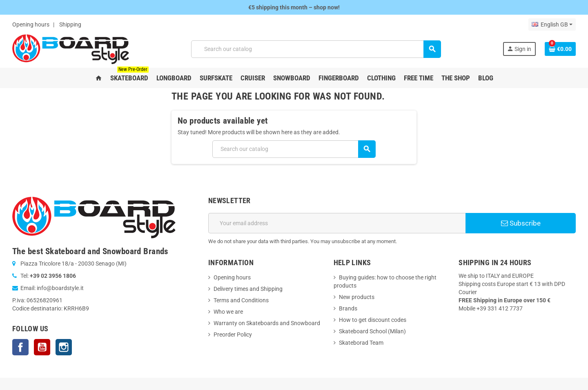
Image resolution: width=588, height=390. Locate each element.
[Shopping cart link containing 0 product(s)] (560, 49)
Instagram (64, 347)
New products (357, 297)
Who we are (228, 312)
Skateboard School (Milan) (372, 331)
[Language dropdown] (552, 24)
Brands (348, 308)
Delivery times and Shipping (248, 289)
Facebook (20, 347)
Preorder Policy (233, 335)
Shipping (70, 24)
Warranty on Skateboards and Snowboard (267, 323)
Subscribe (521, 223)
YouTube (42, 347)
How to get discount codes (373, 320)
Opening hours (31, 24)
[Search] (316, 49)
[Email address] (337, 223)
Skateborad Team (361, 343)
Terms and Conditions (241, 300)
